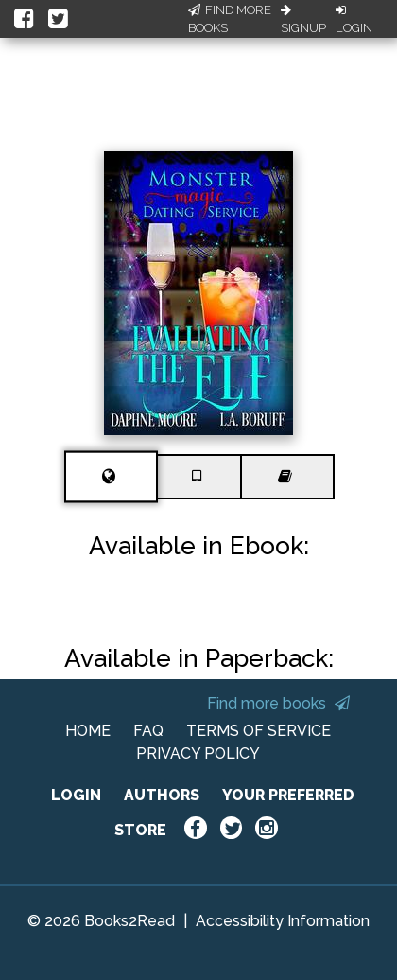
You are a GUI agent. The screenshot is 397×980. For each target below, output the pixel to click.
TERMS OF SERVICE (259, 731)
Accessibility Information (283, 921)
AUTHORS (162, 795)
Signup (303, 20)
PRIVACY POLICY (198, 753)
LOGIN (76, 795)
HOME (88, 731)
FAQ (148, 731)
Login (354, 20)
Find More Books (230, 19)
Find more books (278, 703)
